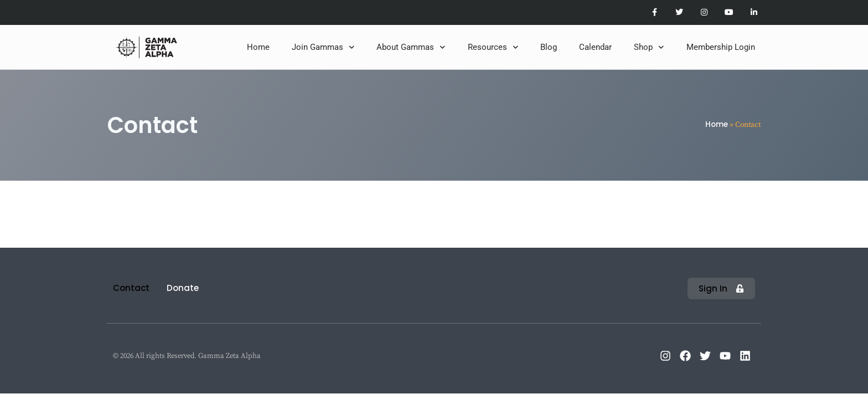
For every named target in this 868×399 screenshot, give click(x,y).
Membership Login (721, 47)
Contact (131, 288)
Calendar (595, 47)
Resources (493, 47)
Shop (649, 47)
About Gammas (411, 47)
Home (258, 47)
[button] (721, 288)
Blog (549, 47)
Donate (183, 288)
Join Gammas (323, 47)
